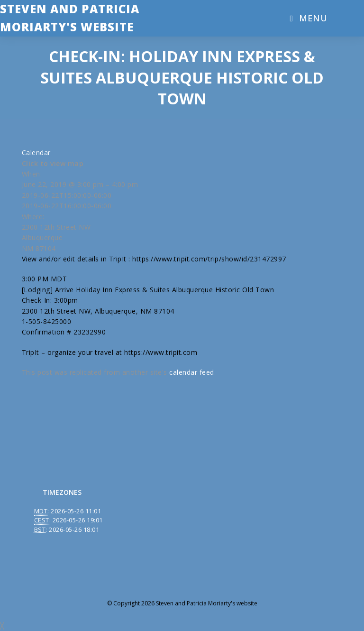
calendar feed (192, 372)
